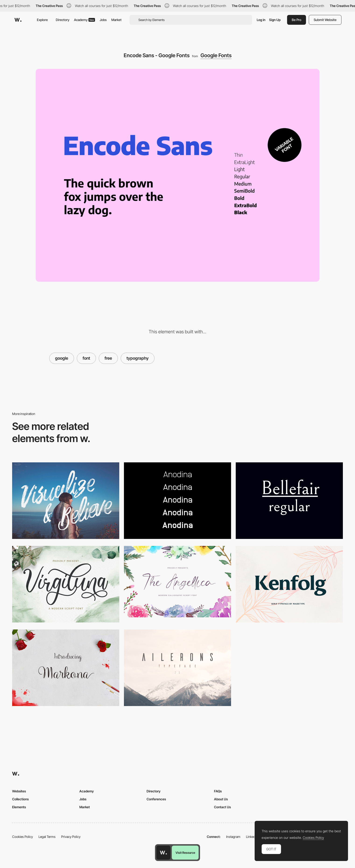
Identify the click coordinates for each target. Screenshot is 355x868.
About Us (221, 799)
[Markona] (66, 668)
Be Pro (297, 20)
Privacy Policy (71, 837)
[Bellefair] (289, 501)
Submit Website (325, 20)
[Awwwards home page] (163, 853)
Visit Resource (185, 853)
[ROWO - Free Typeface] (66, 501)
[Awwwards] (18, 20)
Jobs (103, 20)
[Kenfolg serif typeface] (289, 584)
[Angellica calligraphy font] (177, 582)
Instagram (233, 837)
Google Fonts (216, 55)
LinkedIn (252, 837)
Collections (20, 799)
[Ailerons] (177, 668)
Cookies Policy (23, 837)
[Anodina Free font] (177, 501)
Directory (63, 20)
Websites (19, 791)
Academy (84, 20)
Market (116, 20)
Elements (19, 807)
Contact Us (222, 807)
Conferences (156, 799)
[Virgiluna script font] (66, 584)
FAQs (218, 791)
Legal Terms (47, 837)
